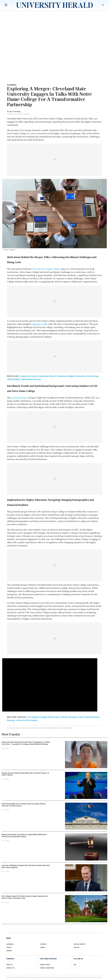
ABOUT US (10, 965)
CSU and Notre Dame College (46, 269)
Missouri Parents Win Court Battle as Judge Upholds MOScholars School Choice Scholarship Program (24, 836)
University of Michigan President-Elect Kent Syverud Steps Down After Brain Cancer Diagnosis (26, 866)
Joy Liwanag (15, 111)
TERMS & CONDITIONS (47, 968)
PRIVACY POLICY (45, 965)
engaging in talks (39, 324)
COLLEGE (77, 947)
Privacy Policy (97, 977)
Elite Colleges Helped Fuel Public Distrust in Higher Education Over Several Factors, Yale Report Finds (25, 897)
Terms (75, 977)
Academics (12, 85)
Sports (9, 947)
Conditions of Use (85, 977)
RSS (75, 965)
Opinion (9, 951)
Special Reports (80, 944)
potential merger (19, 398)
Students (43, 944)
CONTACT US (10, 968)
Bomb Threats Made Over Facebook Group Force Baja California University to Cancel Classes (24, 805)
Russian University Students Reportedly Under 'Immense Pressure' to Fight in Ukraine (25, 774)
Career (42, 947)
